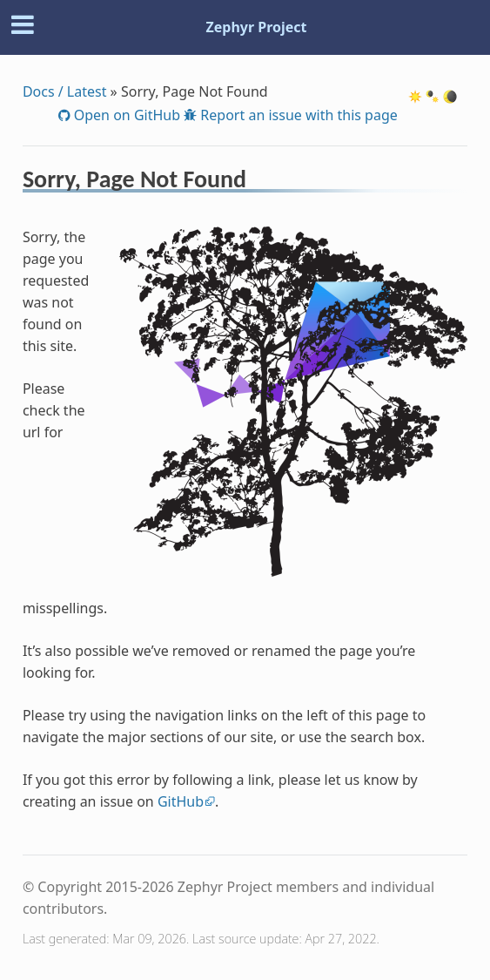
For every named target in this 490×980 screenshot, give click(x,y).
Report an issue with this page (297, 115)
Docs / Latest (65, 91)
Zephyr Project (256, 27)
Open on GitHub (125, 115)
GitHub (181, 801)
